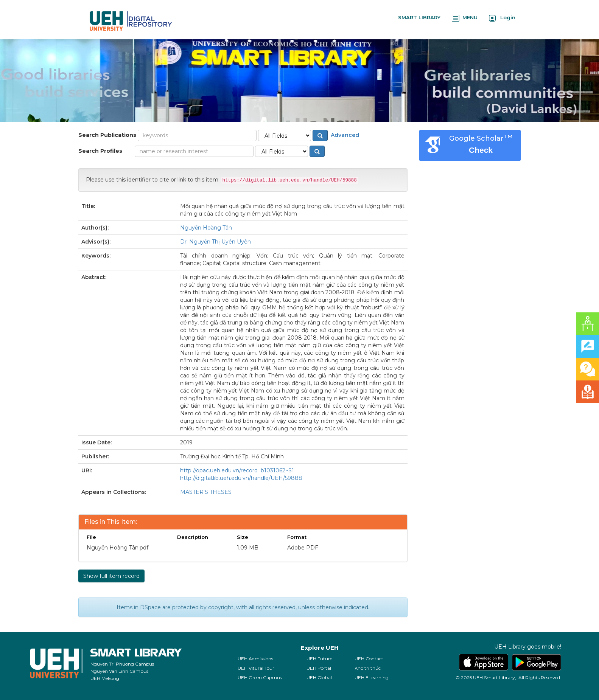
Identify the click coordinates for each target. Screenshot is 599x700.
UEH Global (319, 677)
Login (502, 18)
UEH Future (319, 659)
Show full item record (111, 576)
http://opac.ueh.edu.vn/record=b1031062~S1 (237, 470)
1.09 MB (248, 548)
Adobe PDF (303, 548)
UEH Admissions (255, 659)
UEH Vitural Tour (256, 668)
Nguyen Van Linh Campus (119, 671)
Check (481, 150)
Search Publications (107, 135)
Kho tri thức (368, 668)
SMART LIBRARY (419, 17)
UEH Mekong (105, 678)
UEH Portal (319, 668)
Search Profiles (100, 151)
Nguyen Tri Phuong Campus (122, 664)
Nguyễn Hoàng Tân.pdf (117, 548)
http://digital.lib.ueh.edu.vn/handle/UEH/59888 (241, 478)
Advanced (344, 135)
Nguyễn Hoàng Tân (206, 228)
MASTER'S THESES (206, 492)
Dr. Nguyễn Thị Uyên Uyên (215, 242)
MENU (465, 18)
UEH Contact (369, 659)
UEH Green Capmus (260, 677)
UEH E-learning (372, 677)
